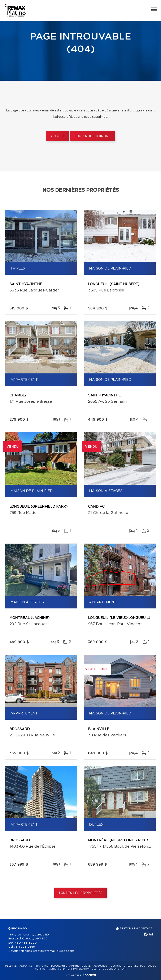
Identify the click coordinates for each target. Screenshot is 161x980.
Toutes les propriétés (81, 893)
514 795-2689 (25, 947)
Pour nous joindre (92, 136)
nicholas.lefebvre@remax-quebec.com (47, 951)
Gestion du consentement (109, 969)
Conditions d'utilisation (74, 969)
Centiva (89, 975)
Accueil (58, 136)
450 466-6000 (26, 943)
